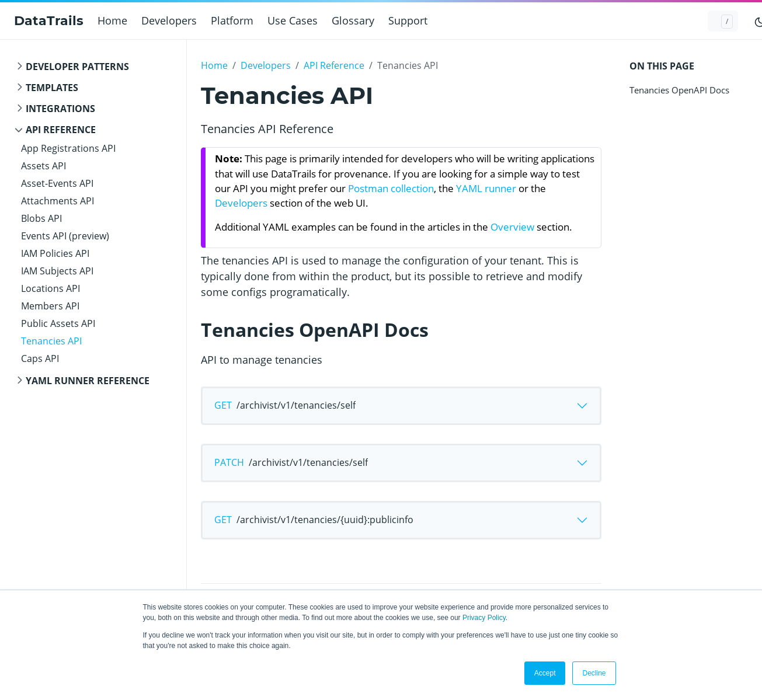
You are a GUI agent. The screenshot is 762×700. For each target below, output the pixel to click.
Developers (169, 20)
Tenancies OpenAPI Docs (679, 90)
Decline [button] (594, 673)
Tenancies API (51, 341)
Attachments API (58, 201)
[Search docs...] (723, 21)
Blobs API (41, 218)
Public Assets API (58, 323)
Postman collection (391, 188)
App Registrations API (68, 148)
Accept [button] (545, 673)
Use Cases (293, 20)
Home (112, 20)
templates (52, 88)
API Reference (61, 130)
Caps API (40, 358)
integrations (60, 109)
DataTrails (49, 21)
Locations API (51, 288)
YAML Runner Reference (88, 381)
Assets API (44, 166)
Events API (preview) (65, 236)
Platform (232, 20)
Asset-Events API (57, 183)
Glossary (353, 20)
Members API (50, 306)
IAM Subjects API (57, 271)
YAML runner (486, 188)
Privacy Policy (484, 618)
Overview (512, 227)
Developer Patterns (77, 67)
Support (408, 20)
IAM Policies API (55, 253)
